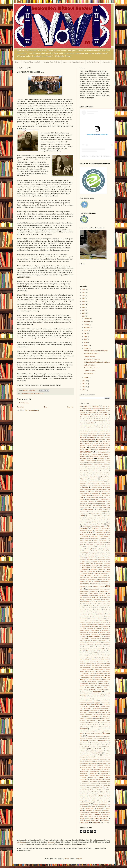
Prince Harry (101, 721)
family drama (105, 528)
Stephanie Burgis (84, 771)
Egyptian (106, 514)
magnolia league (105, 657)
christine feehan (107, 485)
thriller (101, 796)
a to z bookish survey (90, 411)
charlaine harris (94, 479)
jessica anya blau (90, 595)
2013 (84, 384)
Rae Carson (95, 729)
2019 (84, 304)
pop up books (105, 719)
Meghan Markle (100, 675)
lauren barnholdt (95, 630)
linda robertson (99, 645)
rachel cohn (96, 727)
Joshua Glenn (89, 608)
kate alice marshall (99, 616)
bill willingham (105, 443)
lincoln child (98, 643)
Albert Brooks (84, 417)
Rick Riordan (84, 741)
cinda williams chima (101, 489)
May (86, 339)
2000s (109, 406)
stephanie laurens (95, 771)
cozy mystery (105, 495)
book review (86, 452)
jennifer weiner (104, 591)
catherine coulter (99, 473)
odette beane (97, 702)
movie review (90, 688)
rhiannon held (89, 739)
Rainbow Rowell (104, 729)
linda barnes (106, 643)
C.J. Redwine (105, 467)
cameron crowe (84, 469)
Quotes (97, 725)
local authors (103, 651)
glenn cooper (87, 551)
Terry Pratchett (96, 792)
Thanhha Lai (83, 794)
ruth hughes (83, 751)
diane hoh (103, 506)
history (94, 567)
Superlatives (107, 780)
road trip (87, 743)
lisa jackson (83, 649)
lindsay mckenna (86, 647)
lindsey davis (95, 647)
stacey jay (101, 767)
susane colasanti (85, 784)
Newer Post (21, 407)
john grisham (103, 604)
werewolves (98, 814)
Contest (103, 493)
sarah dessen (87, 753)
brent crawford (91, 463)
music (105, 688)
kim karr (108, 624)
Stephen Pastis (105, 773)
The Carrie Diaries (102, 794)
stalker (83, 769)
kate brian (93, 618)
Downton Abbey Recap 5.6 (92, 359)
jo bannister (89, 600)
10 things (95, 406)
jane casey (89, 582)
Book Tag (87, 454)
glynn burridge (107, 551)
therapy (91, 796)
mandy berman (105, 659)
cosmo (109, 493)
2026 (84, 290)
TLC (99, 798)
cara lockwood (94, 469)
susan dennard (93, 782)
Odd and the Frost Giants (86, 702)
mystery (93, 690)
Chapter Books (94, 477)
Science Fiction (97, 753)
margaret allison (99, 661)
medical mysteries (100, 673)
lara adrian (91, 628)
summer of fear (104, 777)
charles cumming (104, 479)
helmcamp (108, 563)
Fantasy (90, 530)
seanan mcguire (86, 755)
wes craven (106, 814)
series (98, 755)
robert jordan (102, 745)
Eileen (82, 516)
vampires (99, 808)
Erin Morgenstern (90, 524)
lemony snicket (95, 639)
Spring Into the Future (85, 767)
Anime (107, 427)
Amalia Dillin (90, 423)
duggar (107, 510)
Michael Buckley (92, 681)
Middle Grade (103, 684)
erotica (108, 524)
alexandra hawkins (84, 419)
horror (102, 569)
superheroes (100, 780)
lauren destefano (93, 632)
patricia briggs (105, 708)
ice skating (108, 571)
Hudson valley (92, 571)
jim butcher (105, 598)
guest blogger (101, 557)
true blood (104, 802)
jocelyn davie (105, 600)
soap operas (98, 761)
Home (17, 62)
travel (97, 802)
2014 (84, 381)
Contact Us (106, 62)
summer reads (84, 780)
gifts (91, 549)
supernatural (85, 782)
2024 (84, 295)
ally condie (89, 421)
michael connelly (104, 681)
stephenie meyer (84, 775)
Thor (96, 796)
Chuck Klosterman (89, 489)
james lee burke (102, 577)
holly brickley (107, 567)
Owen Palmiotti (105, 706)
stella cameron (98, 769)
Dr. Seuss (100, 510)
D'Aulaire (89, 499)
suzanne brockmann (91, 786)
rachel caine (88, 727)
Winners (82, 819)
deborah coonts (102, 504)
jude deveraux (98, 610)
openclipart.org (21, 842)
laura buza (106, 628)
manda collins (95, 659)
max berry (99, 671)
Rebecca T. (39, 393)
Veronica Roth (89, 810)
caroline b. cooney (95, 471)
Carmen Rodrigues (84, 471)
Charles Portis (92, 481)
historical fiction (86, 567)
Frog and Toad (103, 541)
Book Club (88, 449)
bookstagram (101, 458)
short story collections (93, 759)
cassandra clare (105, 471)
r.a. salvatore (104, 725)
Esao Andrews (95, 526)
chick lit (103, 483)
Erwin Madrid (86, 526)
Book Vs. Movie (97, 454)
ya (97, 820)
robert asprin (95, 743)
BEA (98, 441)
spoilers (101, 765)
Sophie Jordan (102, 763)
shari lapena (100, 757)
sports (107, 765)
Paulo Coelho (92, 712)
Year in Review (105, 820)
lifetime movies (90, 643)
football (109, 534)
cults (101, 497)
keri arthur (96, 622)
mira (92, 686)
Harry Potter (90, 563)
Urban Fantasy (92, 806)
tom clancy (92, 800)
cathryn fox (88, 475)
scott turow (108, 753)
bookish (106, 454)
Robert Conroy (84, 745)
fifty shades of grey (101, 532)
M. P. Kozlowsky (93, 655)
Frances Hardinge (104, 536)
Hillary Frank (107, 565)
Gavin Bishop (89, 545)
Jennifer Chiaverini (104, 589)
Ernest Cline (100, 524)
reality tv (88, 734)
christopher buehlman (97, 487)
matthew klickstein (87, 669)
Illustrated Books (87, 573)
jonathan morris (99, 606)
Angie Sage (100, 427)
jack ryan (87, 577)
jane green (96, 582)
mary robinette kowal (105, 667)
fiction (90, 532)
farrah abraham (99, 530)
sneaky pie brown (89, 761)
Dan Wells (96, 499)
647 (104, 408)
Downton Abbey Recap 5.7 (92, 354)
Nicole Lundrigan (88, 698)
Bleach (94, 445)
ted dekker (96, 790)
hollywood (85, 569)
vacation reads (89, 808)
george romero (101, 547)
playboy (82, 719)
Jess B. (102, 593)
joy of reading (83, 610)
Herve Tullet (95, 565)
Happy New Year (86, 561)
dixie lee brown (89, 508)
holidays (100, 567)
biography (82, 445)
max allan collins (90, 671)
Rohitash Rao (107, 747)
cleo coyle (97, 491)
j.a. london (89, 575)
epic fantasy (94, 522)
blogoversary (92, 447)
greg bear (82, 555)
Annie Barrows (93, 433)
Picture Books (95, 716)
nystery (96, 700)
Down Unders (106, 508)
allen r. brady (102, 419)
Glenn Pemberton (97, 551)
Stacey (94, 767)
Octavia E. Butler (104, 700)
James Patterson (92, 579)
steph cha (106, 769)
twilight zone (102, 804)
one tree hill (85, 706)
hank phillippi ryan (91, 559)
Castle (81, 473)
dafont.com (51, 842)
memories (98, 680)
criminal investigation (91, 497)
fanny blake (83, 530)
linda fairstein (90, 645)
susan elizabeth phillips (105, 782)
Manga (82, 661)
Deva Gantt (88, 506)
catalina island (89, 473)
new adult (92, 696)
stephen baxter (84, 773)
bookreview (83, 458)
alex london (105, 417)
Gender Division (100, 545)
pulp (101, 723)
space (109, 763)
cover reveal (96, 495)
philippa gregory (106, 714)
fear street (84, 532)
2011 (84, 390)
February (87, 348)
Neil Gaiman (94, 694)
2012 (84, 387)
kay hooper (90, 620)
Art (85, 435)
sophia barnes (94, 763)
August (86, 331)
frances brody (94, 536)
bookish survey (105, 456)
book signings (102, 452)
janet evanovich (84, 584)
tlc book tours (105, 798)
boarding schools (102, 447)
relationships (100, 736)
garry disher (103, 543)
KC (95, 620)
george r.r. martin (90, 547)
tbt (91, 790)
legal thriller (85, 639)
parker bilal (96, 708)
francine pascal (95, 539)
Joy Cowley (106, 608)
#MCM (86, 406)
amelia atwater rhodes (91, 425)
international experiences (101, 573)
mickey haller (93, 684)
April (86, 342)
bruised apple (89, 465)
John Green (95, 604)
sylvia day (84, 788)
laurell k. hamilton (85, 630)
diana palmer (96, 506)
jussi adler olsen (92, 614)
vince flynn (106, 810)
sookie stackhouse (84, 763)
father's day (108, 530)
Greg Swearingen (91, 555)
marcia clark (89, 661)
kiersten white (92, 624)
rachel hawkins (105, 727)
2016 (84, 313)
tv (43, 393)
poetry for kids (89, 719)
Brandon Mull (101, 461)
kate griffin (101, 618)
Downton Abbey (26, 393)
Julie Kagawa (107, 612)
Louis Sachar (102, 653)
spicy (95, 765)
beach (104, 441)
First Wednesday (100, 534)
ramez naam (83, 731)
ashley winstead (92, 435)
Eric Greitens (103, 522)
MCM (92, 673)
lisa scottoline (102, 649)
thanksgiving (92, 794)
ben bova (96, 443)
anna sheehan (94, 431)
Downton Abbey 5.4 (89, 374)
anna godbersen (102, 429)
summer (84, 777)
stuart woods (100, 775)
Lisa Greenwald (105, 647)
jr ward (91, 610)
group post (90, 557)
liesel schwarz (102, 641)
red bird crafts (92, 736)
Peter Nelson (89, 714)
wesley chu (83, 816)
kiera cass (84, 624)
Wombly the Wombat (101, 818)
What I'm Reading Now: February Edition (96, 351)
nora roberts (83, 700)
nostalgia (90, 700)
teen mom (103, 790)
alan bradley (98, 415)
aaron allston (102, 411)
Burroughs (106, 465)
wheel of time (92, 816)
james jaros (93, 577)
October (87, 325)
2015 (84, 316)
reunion (82, 739)
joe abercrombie (84, 602)
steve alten (92, 775)
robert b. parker (104, 743)
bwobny (108, 156)
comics (87, 493)
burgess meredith (98, 465)
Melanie (108, 675)
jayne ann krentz (104, 584)
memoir (91, 680)
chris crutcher (88, 485)
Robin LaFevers (89, 747)
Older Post (70, 407)
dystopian (104, 512)
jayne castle (83, 586)
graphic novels (96, 553)
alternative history (98, 421)
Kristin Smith (95, 626)
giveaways (106, 549)
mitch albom (106, 686)
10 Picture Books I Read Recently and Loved (97, 362)
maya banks (85, 673)
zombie (105, 823)
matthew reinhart (99, 669)
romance (84, 749)
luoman (67, 859)
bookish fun (83, 456)
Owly (81, 708)
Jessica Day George (101, 595)
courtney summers (86, 495)
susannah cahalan (105, 784)
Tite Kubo (93, 798)
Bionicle (89, 445)
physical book (85, 716)
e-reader (87, 514)
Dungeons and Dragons (86, 512)
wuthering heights (90, 820)
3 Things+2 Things (86, 408)
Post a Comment (24, 403)
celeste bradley (102, 475)
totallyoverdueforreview (86, 802)
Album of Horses (95, 417)
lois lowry (88, 653)
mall (81, 659)
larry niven (98, 628)
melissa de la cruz (87, 677)
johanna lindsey (102, 602)
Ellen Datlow (102, 518)
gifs (87, 549)
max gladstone (107, 671)
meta (83, 681)
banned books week (89, 439)
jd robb (89, 586)
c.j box (91, 467)
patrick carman (94, 710)
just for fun (101, 614)
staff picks (108, 767)
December (87, 319)
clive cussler (105, 491)
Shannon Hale (92, 757)
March (86, 345)
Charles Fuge (83, 481)
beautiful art (88, 443)
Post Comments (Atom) (32, 411)
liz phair (96, 651)
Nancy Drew (86, 692)
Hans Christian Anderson (104, 559)
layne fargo (108, 636)
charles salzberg (101, 481)
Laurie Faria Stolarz (106, 634)
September (87, 328)
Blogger (79, 859)
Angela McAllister (91, 427)
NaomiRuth (97, 692)
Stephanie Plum (105, 771)
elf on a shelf (91, 516)
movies (99, 688)
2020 (84, 301)
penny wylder (102, 712)
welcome (103, 812)
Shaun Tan (108, 757)
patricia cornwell (84, 710)
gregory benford (101, 555)
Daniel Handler (84, 501)
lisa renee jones (92, 649)
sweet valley (107, 786)
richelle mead (105, 739)
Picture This (106, 716)
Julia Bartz (106, 610)
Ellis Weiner (89, 520)
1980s (104, 406)
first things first (90, 534)
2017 (84, 310)
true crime (82, 804)
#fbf (81, 406)
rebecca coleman (96, 734)
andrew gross (101, 425)
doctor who (97, 508)
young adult (84, 823)
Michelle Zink (84, 684)
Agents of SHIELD (104, 412)
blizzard (100, 445)
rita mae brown (93, 741)
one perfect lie (107, 704)
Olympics (82, 704)
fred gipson (103, 539)
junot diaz (84, 614)
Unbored (84, 806)
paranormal (88, 708)
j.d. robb (96, 575)
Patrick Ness (83, 712)
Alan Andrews (85, 415)
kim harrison (101, 624)
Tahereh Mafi (99, 788)
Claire (89, 491)
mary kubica (95, 667)
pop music (98, 719)
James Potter (102, 579)
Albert (105, 415)
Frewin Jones (88, 541)
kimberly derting (86, 626)
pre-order (82, 721)
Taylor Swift (85, 790)
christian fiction (97, 485)
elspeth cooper (97, 520)
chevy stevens (96, 483)
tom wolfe (104, 800)
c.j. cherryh (97, 467)
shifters (84, 759)
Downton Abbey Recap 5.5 (92, 368)
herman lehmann (86, 565)
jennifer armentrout (93, 589)
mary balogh (106, 665)
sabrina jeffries (91, 751)
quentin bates (107, 723)
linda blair (82, 645)
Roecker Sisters (98, 747)
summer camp (93, 777)
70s (108, 408)
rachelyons (84, 729)
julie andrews (83, 612)
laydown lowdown (94, 636)
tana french (108, 788)
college (82, 493)
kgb (109, 622)
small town (103, 759)
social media (106, 761)
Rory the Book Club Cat (52, 62)
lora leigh (95, 653)
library (94, 641)
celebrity (95, 475)
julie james (99, 612)
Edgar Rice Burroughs (97, 514)
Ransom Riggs (91, 731)
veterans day (98, 810)
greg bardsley (105, 553)
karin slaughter (89, 616)
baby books (100, 437)
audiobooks (101, 435)
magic (97, 657)
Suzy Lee (100, 786)
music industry (84, 690)
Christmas (85, 487)
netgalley (102, 694)
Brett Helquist (101, 463)
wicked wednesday (104, 816)
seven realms (105, 755)
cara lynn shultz (104, 469)
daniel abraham (105, 499)
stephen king (94, 773)
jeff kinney (96, 586)
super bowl (92, 780)
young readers (96, 823)
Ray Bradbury (100, 731)
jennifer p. (94, 591)
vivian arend (83, 812)
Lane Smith (83, 628)
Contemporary (95, 493)
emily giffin (106, 520)
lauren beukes (105, 630)
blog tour (83, 447)
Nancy (109, 690)
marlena (88, 665)
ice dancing (100, 571)
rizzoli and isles (102, 741)
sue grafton (108, 775)
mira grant (98, 686)
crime (82, 497)
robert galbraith (93, 745)
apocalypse (101, 433)
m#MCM (102, 655)
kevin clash (104, 622)
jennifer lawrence (84, 591)
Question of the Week (87, 725)
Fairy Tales (95, 528)
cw (105, 497)
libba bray (88, 641)
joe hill (93, 602)
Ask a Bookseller (93, 62)
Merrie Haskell (107, 680)
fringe (95, 541)
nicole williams (98, 698)
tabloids (91, 788)
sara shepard (100, 751)
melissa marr (97, 677)
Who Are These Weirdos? (31, 62)
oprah (91, 706)
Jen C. (102, 586)
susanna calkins (95, 784)
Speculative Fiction (87, 765)
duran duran (96, 512)
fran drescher (85, 536)
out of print (97, 706)
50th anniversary (97, 408)
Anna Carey (92, 429)
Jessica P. (95, 597)
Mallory (87, 659)
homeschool (94, 569)
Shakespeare (83, 757)
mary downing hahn (85, 667)
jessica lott (87, 598)
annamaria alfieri (104, 431)
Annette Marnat (84, 433)
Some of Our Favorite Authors (74, 62)
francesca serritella (85, 539)
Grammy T (85, 553)
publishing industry (93, 723)
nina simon (106, 698)
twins (109, 804)
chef (89, 483)
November (87, 322)
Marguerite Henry (90, 663)
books (91, 458)
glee (81, 551)
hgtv (101, 565)
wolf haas (90, 819)
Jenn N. (33, 393)
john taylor (89, 606)
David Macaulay (101, 501)
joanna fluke (97, 600)
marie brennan (100, 663)
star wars (90, 769)
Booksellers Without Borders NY (92, 156)
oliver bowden (105, 702)
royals (107, 749)
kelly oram (89, 622)
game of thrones (93, 543)
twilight (95, 804)
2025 (84, 292)
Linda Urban (107, 645)
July (85, 333)
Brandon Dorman (91, 461)
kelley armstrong (102, 620)
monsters (82, 688)
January (86, 377)
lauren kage (102, 632)
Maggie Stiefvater (90, 657)
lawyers (84, 636)
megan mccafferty (90, 675)
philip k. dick (97, 714)
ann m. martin (84, 429)
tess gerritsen (105, 792)
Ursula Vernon (101, 806)
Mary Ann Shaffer (96, 665)
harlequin (95, 561)
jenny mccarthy (84, 593)
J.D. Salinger (104, 575)
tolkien (82, 800)
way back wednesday (93, 812)
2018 (84, 307)
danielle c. (92, 501)
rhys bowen (97, 739)
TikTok (87, 798)
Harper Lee (103, 561)
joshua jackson (98, 608)
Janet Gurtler (95, 584)
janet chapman (105, 582)
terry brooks (87, 792)
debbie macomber (92, 504)
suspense (82, 786)
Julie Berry (91, 612)
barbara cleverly (101, 439)
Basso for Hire (89, 441)
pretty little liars (91, 721)
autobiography (91, 437)
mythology (102, 690)
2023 (84, 298)
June (86, 336)
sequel (93, 755)
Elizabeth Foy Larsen (90, 518)
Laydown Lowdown (89, 356)
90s (81, 411)
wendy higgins (89, 814)
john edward (88, 604)
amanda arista (100, 423)
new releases (100, 696)
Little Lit (88, 651)
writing (82, 820)
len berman (104, 639)
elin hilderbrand (100, 516)
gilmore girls (98, 549)
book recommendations (102, 449)
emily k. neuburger (85, 522)
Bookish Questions (93, 456)
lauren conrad (83, 632)
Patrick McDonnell (104, 710)
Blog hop (106, 445)
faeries (103, 526)
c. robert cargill (84, 467)
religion (107, 736)
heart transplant (99, 563)
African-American (92, 412)
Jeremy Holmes (94, 593)
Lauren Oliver (95, 634)
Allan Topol (94, 419)
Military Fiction (84, 686)
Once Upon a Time (93, 704)
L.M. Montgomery (104, 626)
